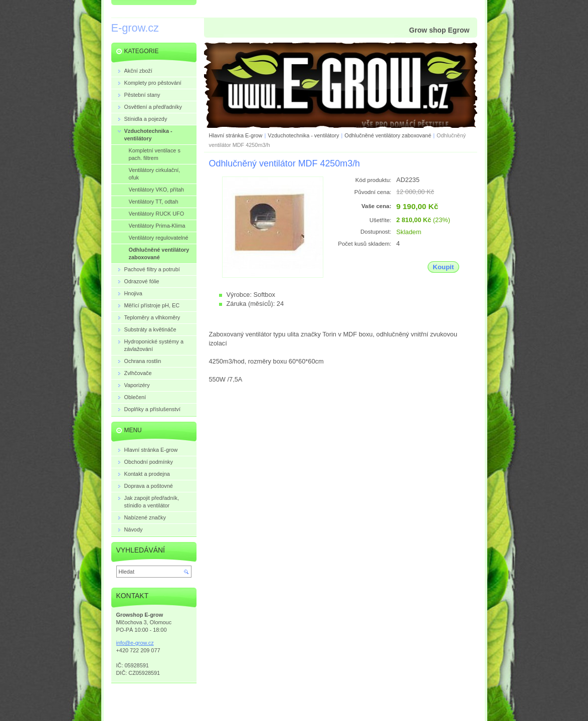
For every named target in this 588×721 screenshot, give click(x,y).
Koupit (443, 267)
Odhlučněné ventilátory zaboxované (388, 135)
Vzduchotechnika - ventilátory (303, 135)
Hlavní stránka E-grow (236, 135)
